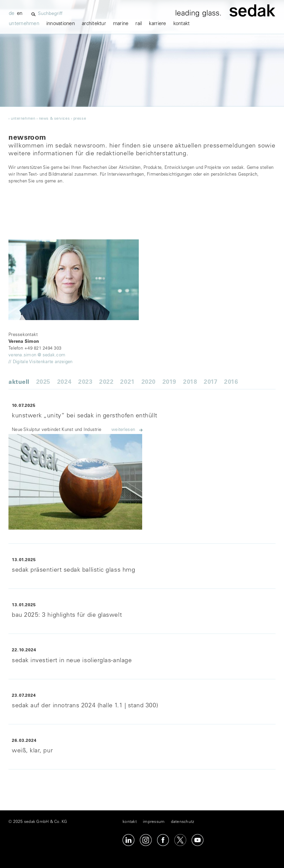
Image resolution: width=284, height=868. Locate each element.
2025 (43, 382)
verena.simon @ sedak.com (37, 356)
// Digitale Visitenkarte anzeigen (41, 362)
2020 (149, 382)
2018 (190, 382)
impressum (154, 822)
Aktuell (19, 382)
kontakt (182, 24)
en (20, 14)
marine (121, 24)
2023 (85, 382)
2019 (169, 382)
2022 (106, 382)
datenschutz (183, 822)
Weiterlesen (123, 430)
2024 (64, 382)
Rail (139, 24)
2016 (231, 382)
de (12, 14)
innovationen (61, 24)
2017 (211, 382)
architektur (94, 24)
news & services (54, 119)
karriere (157, 24)
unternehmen (24, 24)
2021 (127, 382)
